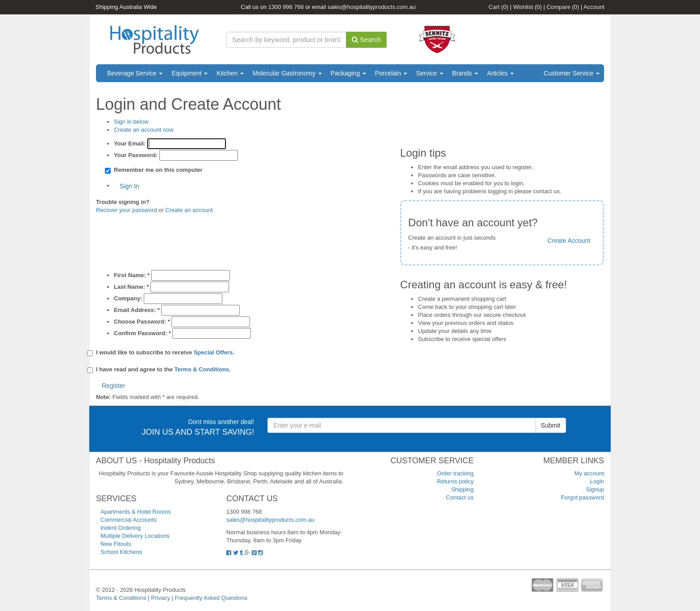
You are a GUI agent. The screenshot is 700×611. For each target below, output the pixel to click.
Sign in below (131, 122)
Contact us (460, 497)
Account (594, 7)
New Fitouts (116, 544)
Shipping (462, 489)
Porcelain (391, 73)
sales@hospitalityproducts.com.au (372, 7)
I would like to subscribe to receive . (165, 353)
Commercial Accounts (129, 520)
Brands (465, 73)
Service (430, 73)
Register (113, 386)
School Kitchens (121, 552)
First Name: (132, 275)
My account (589, 473)
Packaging (348, 73)
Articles (500, 73)
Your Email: (130, 143)
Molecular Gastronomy (287, 73)
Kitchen (230, 73)
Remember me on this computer (158, 170)
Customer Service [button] (572, 73)
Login (597, 481)
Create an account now (144, 130)
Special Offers (213, 352)
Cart (499, 7)
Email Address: (137, 310)
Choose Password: (142, 322)
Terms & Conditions (202, 369)
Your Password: (136, 155)
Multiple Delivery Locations (135, 536)
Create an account (189, 210)
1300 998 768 (286, 7)
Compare (563, 7)
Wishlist (527, 7)
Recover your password (127, 210)
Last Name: (131, 287)
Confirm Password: (142, 333)
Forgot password (582, 497)
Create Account (569, 241)
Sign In (129, 186)
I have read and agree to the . (163, 370)
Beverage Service (135, 73)
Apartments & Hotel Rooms (136, 512)
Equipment (190, 73)
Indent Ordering (121, 528)
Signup (595, 489)
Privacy (160, 598)
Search (367, 39)
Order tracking (455, 473)
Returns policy (455, 481)
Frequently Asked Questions (211, 598)
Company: (128, 298)
